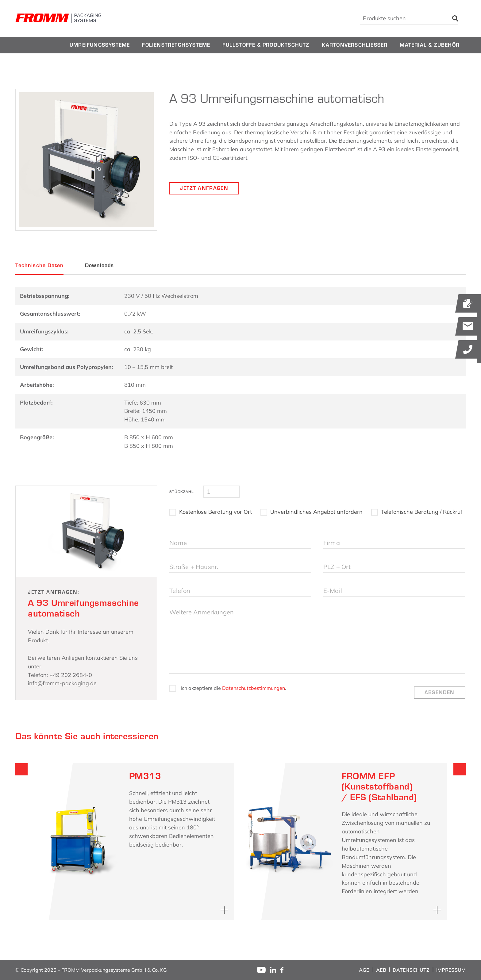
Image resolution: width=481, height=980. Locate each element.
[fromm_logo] (58, 18)
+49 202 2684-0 (71, 675)
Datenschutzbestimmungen (254, 688)
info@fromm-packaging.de (62, 683)
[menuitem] (100, 45)
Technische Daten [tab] (39, 265)
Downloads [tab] (99, 265)
